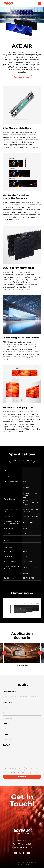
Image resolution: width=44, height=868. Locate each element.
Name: (6, 713)
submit (22, 777)
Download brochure (22, 77)
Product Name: (9, 692)
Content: (7, 745)
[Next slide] (40, 653)
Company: (7, 702)
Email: (6, 734)
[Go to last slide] (4, 653)
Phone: (6, 724)
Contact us (22, 813)
